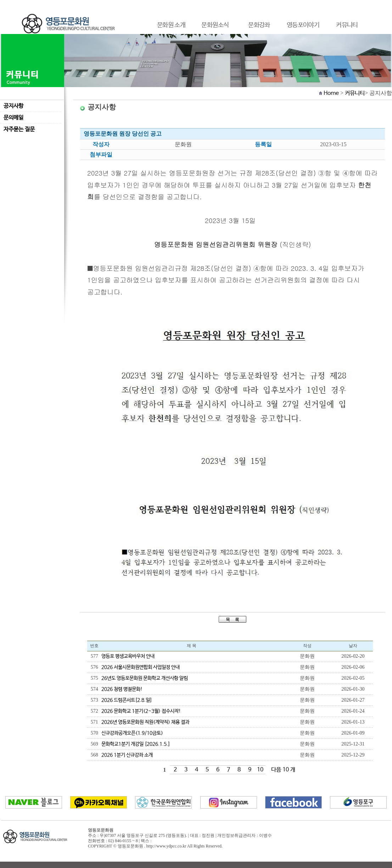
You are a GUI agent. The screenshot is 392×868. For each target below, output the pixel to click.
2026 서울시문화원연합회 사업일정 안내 (141, 667)
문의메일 (13, 118)
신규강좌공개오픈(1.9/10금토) (132, 733)
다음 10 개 (283, 770)
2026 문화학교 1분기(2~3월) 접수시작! (141, 711)
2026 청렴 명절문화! (122, 689)
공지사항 (13, 106)
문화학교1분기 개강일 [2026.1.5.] (136, 744)
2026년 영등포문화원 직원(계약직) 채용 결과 (145, 722)
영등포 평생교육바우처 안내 (128, 656)
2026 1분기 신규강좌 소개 (127, 755)
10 (260, 770)
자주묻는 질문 (19, 129)
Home (331, 93)
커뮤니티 (355, 93)
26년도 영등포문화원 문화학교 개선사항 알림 (145, 678)
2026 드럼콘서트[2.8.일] (127, 700)
